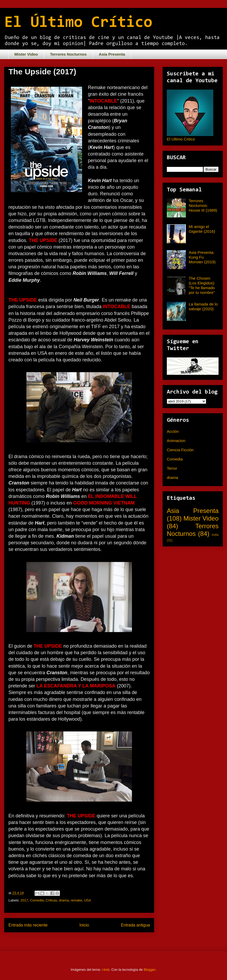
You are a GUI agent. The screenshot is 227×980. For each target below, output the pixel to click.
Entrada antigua (135, 925)
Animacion (176, 441)
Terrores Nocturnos (68, 54)
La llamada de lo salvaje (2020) (203, 306)
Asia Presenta (112, 54)
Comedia (37, 900)
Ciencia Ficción (180, 450)
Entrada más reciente (28, 925)
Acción (173, 431)
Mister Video (26, 54)
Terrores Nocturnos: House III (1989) (203, 205)
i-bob (106, 970)
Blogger (150, 970)
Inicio (84, 925)
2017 (24, 900)
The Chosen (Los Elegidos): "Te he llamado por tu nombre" (202, 285)
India (215, 535)
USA (88, 900)
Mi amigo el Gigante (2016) (202, 229)
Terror (172, 468)
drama (64, 900)
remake (76, 900)
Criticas (51, 900)
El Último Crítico (78, 23)
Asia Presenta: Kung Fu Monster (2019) (202, 257)
